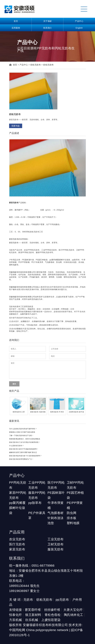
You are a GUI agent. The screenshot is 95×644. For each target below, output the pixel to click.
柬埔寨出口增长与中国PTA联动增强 (22, 432)
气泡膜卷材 (56, 513)
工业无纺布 (56, 539)
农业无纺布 (17, 539)
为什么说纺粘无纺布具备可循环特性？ (23, 429)
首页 (16, 21)
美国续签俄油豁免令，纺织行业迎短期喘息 (25, 439)
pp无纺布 (62, 600)
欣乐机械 (32, 620)
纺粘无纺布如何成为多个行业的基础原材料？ (25, 456)
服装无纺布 (56, 549)
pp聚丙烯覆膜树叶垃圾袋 (17, 508)
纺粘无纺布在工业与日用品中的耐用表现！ (25, 442)
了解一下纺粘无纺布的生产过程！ (21, 435)
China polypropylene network (47, 630)
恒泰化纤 (16, 615)
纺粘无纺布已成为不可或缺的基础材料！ (24, 449)
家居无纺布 (14, 239)
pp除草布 (35, 503)
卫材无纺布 (56, 544)
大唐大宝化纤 (73, 610)
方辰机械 (16, 620)
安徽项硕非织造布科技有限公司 (22, 272)
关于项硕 (47, 21)
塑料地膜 (73, 523)
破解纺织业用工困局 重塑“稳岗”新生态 (23, 452)
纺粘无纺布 (36, 65)
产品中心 (79, 21)
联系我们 (47, 28)
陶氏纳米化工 (74, 615)
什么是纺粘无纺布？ (16, 446)
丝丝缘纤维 (52, 610)
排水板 (72, 518)
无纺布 (28, 600)
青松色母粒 (53, 615)
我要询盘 (16, 126)
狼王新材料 (33, 615)
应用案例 (16, 28)
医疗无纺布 (17, 544)
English (79, 28)
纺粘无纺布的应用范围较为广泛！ (21, 459)
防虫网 (72, 513)
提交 (14, 384)
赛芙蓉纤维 (33, 610)
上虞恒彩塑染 (51, 620)
